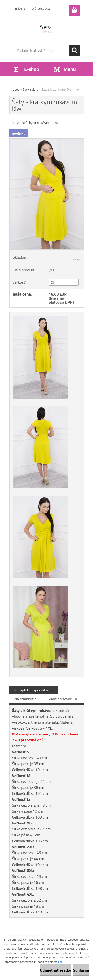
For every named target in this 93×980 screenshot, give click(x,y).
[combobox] (64, 282)
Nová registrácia (40, 9)
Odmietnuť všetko (56, 970)
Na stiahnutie (26, 699)
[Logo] (46, 29)
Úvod (16, 89)
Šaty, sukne (31, 89)
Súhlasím (81, 970)
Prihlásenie (19, 9)
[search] (74, 50)
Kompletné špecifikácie (33, 690)
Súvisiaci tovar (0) (62, 699)
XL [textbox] (53, 282)
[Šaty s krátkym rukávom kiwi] (47, 141)
